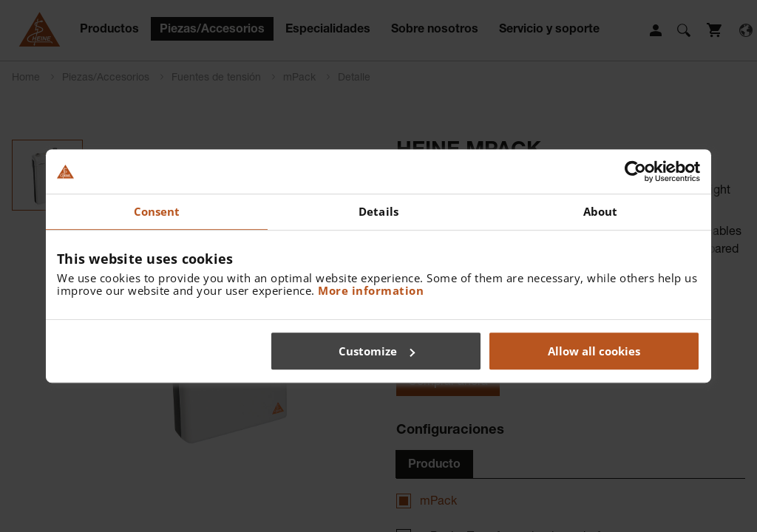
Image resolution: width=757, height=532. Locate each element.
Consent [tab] (157, 211)
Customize (377, 351)
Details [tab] (378, 211)
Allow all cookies (594, 351)
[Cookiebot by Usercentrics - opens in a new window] (635, 171)
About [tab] (601, 211)
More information (371, 290)
